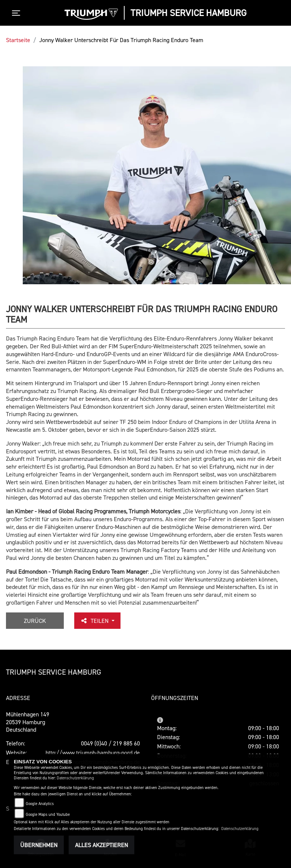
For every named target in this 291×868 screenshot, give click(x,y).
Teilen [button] (95, 621)
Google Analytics (40, 804)
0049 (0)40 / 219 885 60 (110, 743)
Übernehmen (39, 845)
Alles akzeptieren (101, 845)
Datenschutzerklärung (75, 778)
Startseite (18, 40)
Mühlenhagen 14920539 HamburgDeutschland (28, 722)
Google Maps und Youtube (48, 815)
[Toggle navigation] (18, 13)
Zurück (35, 621)
